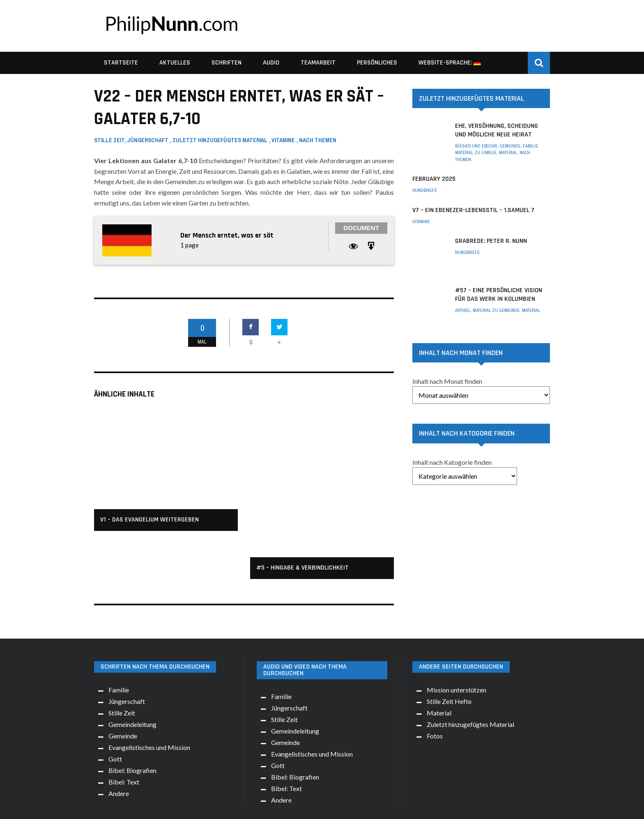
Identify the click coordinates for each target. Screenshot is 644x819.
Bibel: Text (124, 734)
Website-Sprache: (450, 63)
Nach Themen (318, 140)
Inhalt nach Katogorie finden (452, 462)
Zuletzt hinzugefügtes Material (220, 140)
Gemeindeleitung (132, 676)
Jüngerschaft (148, 140)
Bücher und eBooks (476, 146)
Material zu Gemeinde (496, 310)
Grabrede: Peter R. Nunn (491, 241)
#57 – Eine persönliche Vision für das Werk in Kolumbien (499, 295)
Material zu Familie (476, 152)
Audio (271, 63)
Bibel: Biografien (132, 722)
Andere (119, 745)
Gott (115, 711)
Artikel (463, 310)
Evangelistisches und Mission (149, 699)
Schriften (227, 63)
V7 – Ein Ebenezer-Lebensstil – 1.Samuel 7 (473, 210)
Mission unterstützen (457, 642)
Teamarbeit (318, 63)
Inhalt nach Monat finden (447, 381)
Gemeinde (510, 146)
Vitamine (283, 140)
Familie (530, 146)
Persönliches (377, 63)
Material (508, 152)
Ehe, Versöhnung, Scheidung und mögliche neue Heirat (497, 130)
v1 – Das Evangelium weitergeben (149, 520)
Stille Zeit (109, 140)
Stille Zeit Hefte (449, 653)
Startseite (121, 63)
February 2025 (434, 179)
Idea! (367, 806)
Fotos (435, 688)
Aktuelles (175, 63)
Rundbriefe (425, 190)
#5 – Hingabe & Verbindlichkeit (302, 505)
